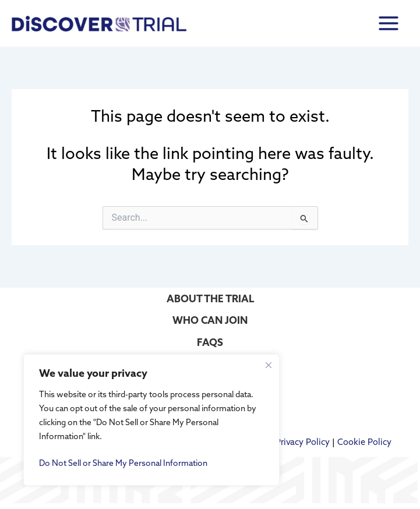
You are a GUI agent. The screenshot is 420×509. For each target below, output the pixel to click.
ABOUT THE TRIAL (210, 298)
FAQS (210, 342)
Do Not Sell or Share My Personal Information (123, 463)
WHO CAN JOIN (210, 320)
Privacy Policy (303, 442)
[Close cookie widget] (269, 365)
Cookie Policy (364, 442)
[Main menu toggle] (389, 23)
